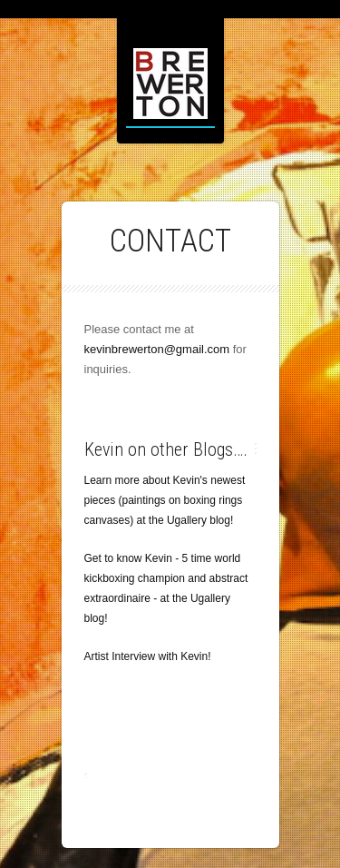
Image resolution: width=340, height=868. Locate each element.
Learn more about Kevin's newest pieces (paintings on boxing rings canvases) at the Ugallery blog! (165, 500)
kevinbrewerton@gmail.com (157, 349)
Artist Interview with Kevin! (148, 656)
